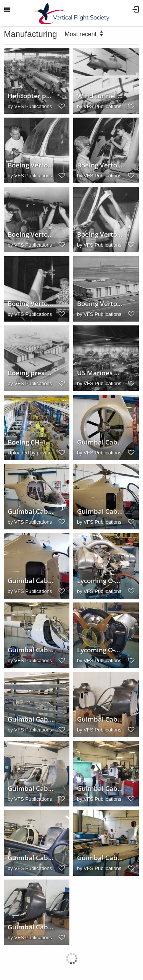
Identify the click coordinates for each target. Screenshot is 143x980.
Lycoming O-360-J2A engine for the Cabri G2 (100, 581)
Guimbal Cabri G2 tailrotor (100, 442)
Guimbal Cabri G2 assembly (31, 789)
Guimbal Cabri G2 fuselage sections (100, 719)
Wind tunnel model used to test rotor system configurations (100, 96)
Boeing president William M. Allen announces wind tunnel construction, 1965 (31, 373)
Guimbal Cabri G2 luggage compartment (31, 581)
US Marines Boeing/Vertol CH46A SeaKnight (100, 373)
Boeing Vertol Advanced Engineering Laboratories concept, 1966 (100, 304)
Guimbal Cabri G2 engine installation (31, 650)
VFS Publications (33, 106)
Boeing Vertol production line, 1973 (31, 165)
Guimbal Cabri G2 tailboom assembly (100, 789)
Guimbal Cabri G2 (31, 512)
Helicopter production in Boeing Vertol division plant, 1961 (31, 96)
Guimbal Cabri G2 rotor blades (31, 719)
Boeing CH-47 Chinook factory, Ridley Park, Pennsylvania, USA (31, 442)
